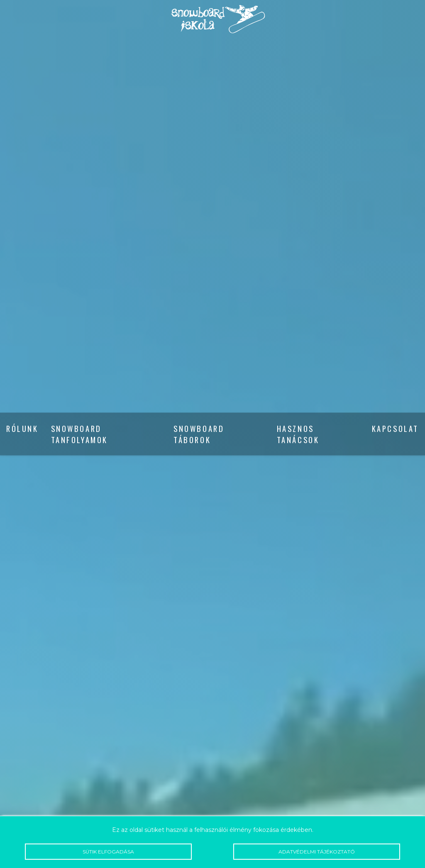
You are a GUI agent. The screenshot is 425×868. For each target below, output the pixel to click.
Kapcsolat (395, 428)
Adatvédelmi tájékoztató (317, 852)
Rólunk (22, 428)
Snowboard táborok (199, 434)
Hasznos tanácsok (298, 434)
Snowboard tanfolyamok (79, 434)
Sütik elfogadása (108, 852)
